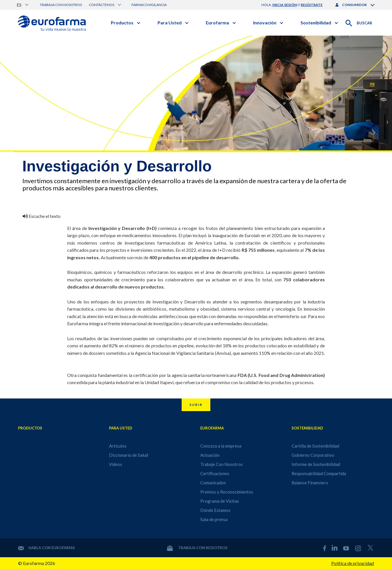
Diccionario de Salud (129, 455)
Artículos (118, 446)
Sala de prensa (214, 519)
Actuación (210, 455)
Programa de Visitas (220, 501)
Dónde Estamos (215, 510)
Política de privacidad (353, 563)
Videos (116, 464)
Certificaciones (215, 473)
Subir (196, 405)
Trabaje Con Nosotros (222, 464)
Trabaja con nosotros (61, 5)
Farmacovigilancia (149, 5)
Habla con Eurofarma (46, 548)
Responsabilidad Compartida (319, 473)
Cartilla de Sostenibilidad (315, 446)
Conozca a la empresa (221, 446)
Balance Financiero (310, 483)
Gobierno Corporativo (313, 455)
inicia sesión (285, 5)
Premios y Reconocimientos (227, 492)
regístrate (312, 5)
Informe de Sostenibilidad (316, 464)
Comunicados (213, 483)
